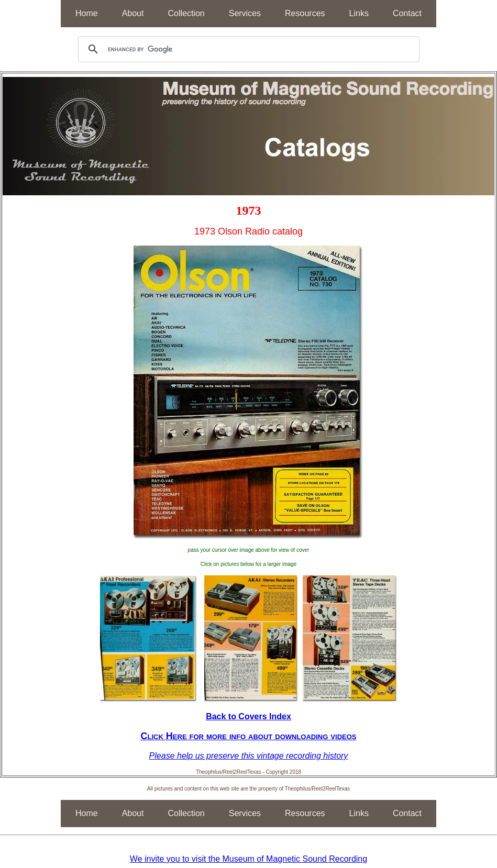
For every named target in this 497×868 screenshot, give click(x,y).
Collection (186, 13)
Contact (407, 13)
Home (87, 13)
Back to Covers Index (249, 716)
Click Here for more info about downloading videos (249, 736)
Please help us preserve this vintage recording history (249, 756)
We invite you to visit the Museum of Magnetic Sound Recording (249, 859)
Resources (305, 13)
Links (359, 13)
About (133, 13)
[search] (247, 49)
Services (245, 13)
